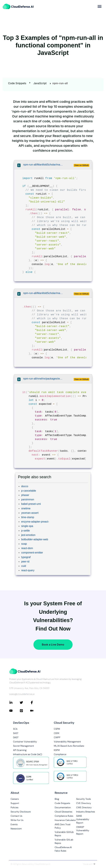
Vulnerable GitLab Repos (64, 841)
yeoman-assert (30, 513)
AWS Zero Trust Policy (63, 826)
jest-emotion (28, 535)
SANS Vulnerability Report (83, 819)
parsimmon (28, 499)
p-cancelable (29, 491)
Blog (57, 799)
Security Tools (83, 799)
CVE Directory (83, 803)
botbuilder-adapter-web (35, 539)
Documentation (63, 807)
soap (24, 544)
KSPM (57, 750)
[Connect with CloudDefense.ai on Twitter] (25, 703)
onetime (26, 508)
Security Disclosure (21, 812)
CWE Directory (84, 807)
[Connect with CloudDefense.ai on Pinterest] (25, 711)
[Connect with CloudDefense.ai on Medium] (35, 711)
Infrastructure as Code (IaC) (28, 754)
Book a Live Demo (53, 645)
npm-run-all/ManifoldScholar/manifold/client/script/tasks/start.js (43, 165)
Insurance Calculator (65, 820)
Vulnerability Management (67, 742)
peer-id (25, 562)
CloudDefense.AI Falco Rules (63, 849)
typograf (26, 557)
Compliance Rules (64, 816)
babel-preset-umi (31, 504)
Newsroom (16, 829)
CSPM (57, 729)
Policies (15, 807)
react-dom (27, 548)
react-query (28, 570)
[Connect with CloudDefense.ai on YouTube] (15, 711)
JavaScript (40, 83)
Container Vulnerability (25, 742)
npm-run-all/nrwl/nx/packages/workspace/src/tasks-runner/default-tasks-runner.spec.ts (43, 379)
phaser (25, 495)
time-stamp (28, 517)
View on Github (81, 165)
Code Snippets (17, 83)
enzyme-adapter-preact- (35, 522)
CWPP (57, 737)
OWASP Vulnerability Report (83, 830)
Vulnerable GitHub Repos (64, 834)
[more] (100, 6)
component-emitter (32, 553)
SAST (16, 733)
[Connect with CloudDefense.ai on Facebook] (35, 703)
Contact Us (16, 816)
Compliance (60, 754)
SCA (15, 729)
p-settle (25, 531)
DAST (16, 737)
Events (14, 824)
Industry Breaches (86, 812)
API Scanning (20, 750)
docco (25, 486)
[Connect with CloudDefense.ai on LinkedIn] (15, 703)
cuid (24, 566)
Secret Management (23, 746)
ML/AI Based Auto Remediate (69, 746)
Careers (15, 799)
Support (15, 803)
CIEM (57, 733)
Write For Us (17, 820)
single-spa (27, 526)
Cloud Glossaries (63, 812)
